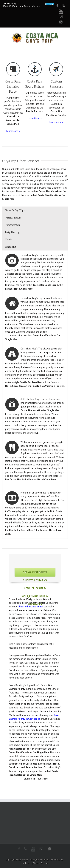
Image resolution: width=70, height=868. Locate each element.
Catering (9, 240)
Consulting (11, 247)
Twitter (64, 5)
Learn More (12, 131)
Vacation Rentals (13, 218)
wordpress (26, 863)
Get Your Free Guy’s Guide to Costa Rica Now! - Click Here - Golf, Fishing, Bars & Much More (35, 574)
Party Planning (12, 232)
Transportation (13, 225)
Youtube (61, 12)
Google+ (61, 16)
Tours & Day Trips (15, 210)
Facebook (57, 6)
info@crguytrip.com (30, 6)
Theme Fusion (40, 863)
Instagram (42, 849)
